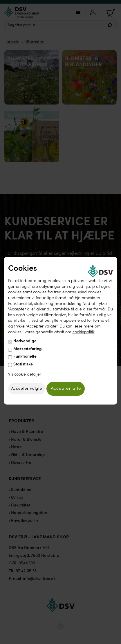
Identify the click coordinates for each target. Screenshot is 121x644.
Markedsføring (28, 349)
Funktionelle (25, 356)
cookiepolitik (84, 332)
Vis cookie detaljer (25, 374)
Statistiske (23, 364)
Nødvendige (25, 341)
